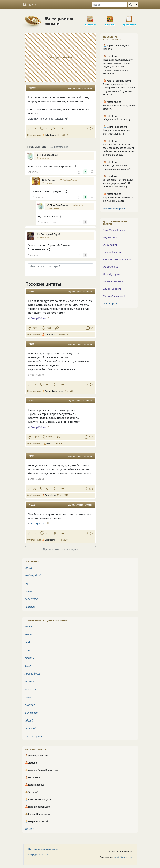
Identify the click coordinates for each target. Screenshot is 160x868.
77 (35, 384)
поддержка (32, 599)
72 (47, 489)
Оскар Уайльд (111, 267)
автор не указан (37, 375)
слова (28, 697)
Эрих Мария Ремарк (114, 230)
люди (28, 642)
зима (28, 666)
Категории (90, 18)
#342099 (32, 88)
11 (35, 128)
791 (50, 437)
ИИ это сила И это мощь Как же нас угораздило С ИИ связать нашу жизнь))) (119, 183)
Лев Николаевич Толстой (117, 259)
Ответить (32, 172)
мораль (71, 88)
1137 (36, 437)
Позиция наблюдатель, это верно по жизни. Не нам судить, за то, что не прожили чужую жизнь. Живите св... (118, 67)
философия (31, 713)
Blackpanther (39, 523)
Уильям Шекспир (113, 252)
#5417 (31, 344)
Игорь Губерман (112, 274)
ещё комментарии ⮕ (114, 208)
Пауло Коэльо (111, 237)
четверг (30, 607)
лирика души (33, 674)
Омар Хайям (38, 318)
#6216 (31, 456)
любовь (29, 658)
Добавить (130, 18)
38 (35, 489)
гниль (28, 591)
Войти (30, 5)
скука (28, 583)
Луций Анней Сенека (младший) (47, 119)
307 (35, 328)
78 (47, 384)
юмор (28, 634)
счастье (30, 705)
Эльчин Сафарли (112, 289)
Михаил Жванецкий (114, 296)
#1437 (31, 401)
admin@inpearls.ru (123, 857)
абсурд (29, 721)
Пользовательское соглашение (43, 849)
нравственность (84, 88)
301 (49, 328)
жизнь (29, 627)
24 (35, 533)
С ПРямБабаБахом (68, 180)
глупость (31, 689)
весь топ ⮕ (30, 829)
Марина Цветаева (113, 281)
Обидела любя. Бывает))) (117, 119)
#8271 (31, 292)
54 (47, 533)
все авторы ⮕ (110, 303)
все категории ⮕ (33, 736)
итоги (29, 568)
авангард (30, 728)
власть (29, 681)
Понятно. (108, 49)
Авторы (110, 18)
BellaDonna (78, 205)
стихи (29, 650)
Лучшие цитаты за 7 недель (60, 549)
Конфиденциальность (39, 855)
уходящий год (33, 575)
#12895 (32, 505)
